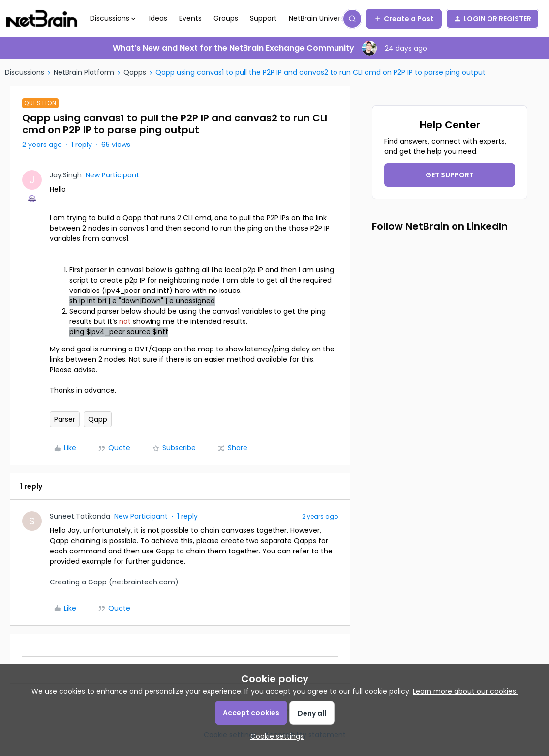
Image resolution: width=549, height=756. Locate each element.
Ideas (158, 18)
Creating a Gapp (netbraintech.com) (114, 582)
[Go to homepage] (42, 19)
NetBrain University (320, 18)
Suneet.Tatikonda (80, 516)
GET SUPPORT (450, 175)
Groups (226, 18)
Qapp (98, 419)
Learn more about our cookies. (465, 691)
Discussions (25, 72)
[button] (404, 19)
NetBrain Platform (84, 72)
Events (190, 18)
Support (263, 18)
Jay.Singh (66, 175)
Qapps (135, 72)
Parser (65, 419)
